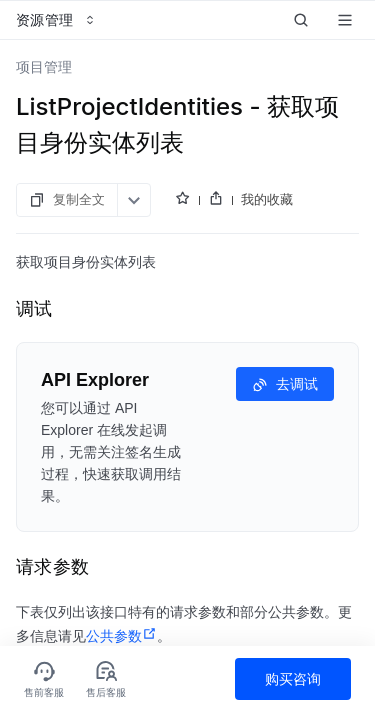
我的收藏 (267, 199)
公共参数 (121, 636)
